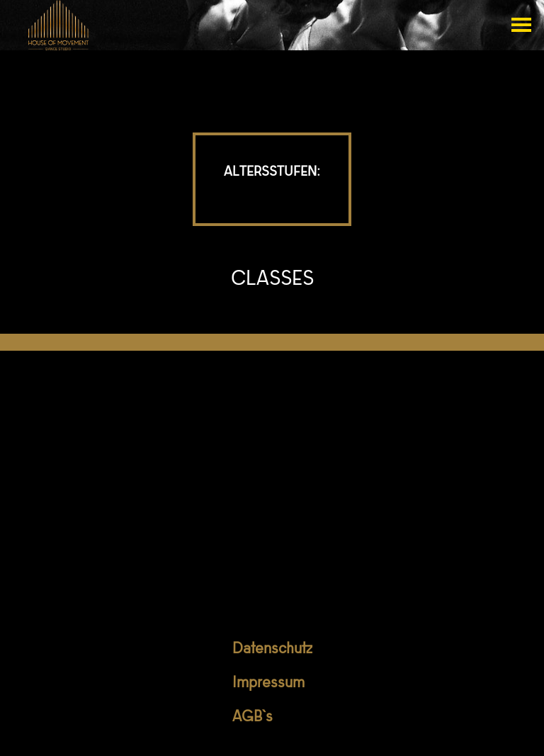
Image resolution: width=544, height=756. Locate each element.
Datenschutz (272, 650)
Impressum (268, 684)
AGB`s (253, 718)
